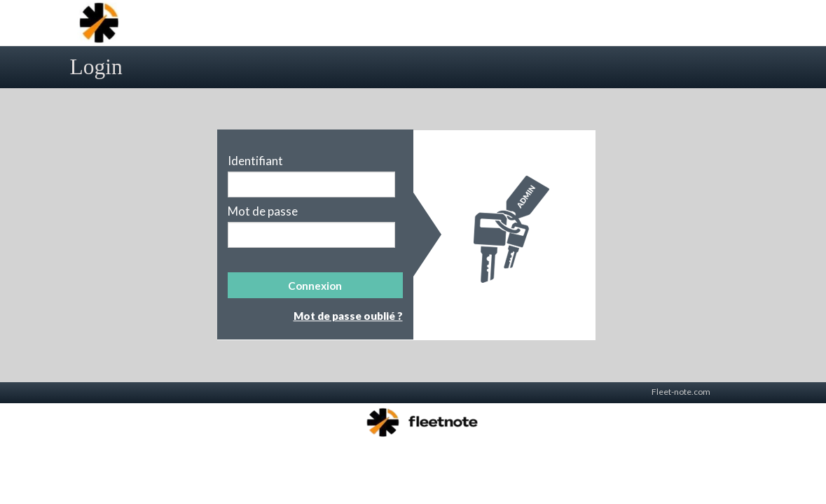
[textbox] (311, 184)
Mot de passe (263, 211)
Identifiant (255, 161)
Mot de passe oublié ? (348, 316)
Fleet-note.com (681, 392)
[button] (315, 285)
